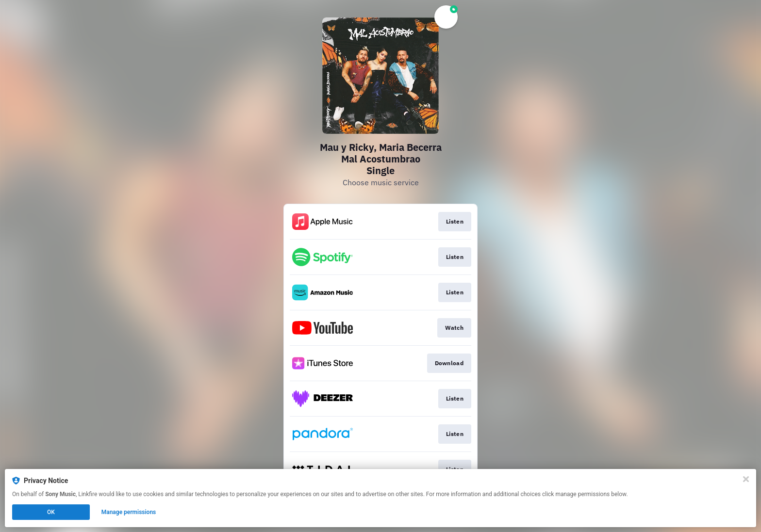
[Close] (746, 479)
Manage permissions (129, 512)
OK (51, 512)
